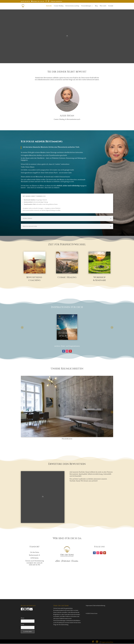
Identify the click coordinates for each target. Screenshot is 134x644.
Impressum (89, 606)
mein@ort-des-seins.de (35, 563)
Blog (96, 6)
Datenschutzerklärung (99, 606)
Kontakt (111, 6)
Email (22, 625)
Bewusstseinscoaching (72, 6)
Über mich (103, 6)
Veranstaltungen (86, 6)
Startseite (49, 6)
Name (23, 618)
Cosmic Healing (59, 6)
